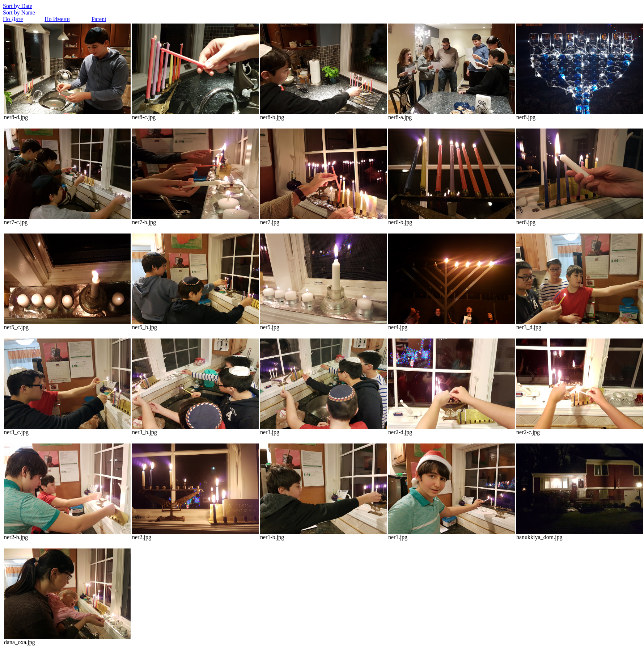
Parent (99, 19)
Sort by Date (18, 6)
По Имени (57, 19)
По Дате (13, 19)
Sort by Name (19, 12)
